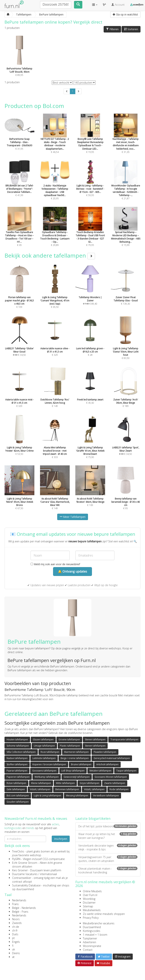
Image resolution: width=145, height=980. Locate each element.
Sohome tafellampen (18, 746)
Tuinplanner (90, 938)
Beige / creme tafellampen (75, 758)
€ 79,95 (90, 232)
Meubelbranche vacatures (99, 923)
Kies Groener (20, 870)
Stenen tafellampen (95, 739)
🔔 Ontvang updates (72, 571)
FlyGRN (16, 859)
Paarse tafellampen (17, 771)
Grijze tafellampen (89, 783)
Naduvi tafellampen (17, 758)
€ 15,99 (126, 232)
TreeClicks (18, 851)
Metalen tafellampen (100, 771)
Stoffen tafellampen (17, 764)
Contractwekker (22, 878)
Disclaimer (89, 903)
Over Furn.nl (90, 895)
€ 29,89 (55, 232)
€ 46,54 (55, 139)
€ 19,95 (90, 139)
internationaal (48, 874)
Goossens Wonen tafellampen (111, 777)
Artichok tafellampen (107, 764)
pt (13, 938)
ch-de (16, 927)
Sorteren (131, 29)
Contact (88, 950)
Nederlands (19, 900)
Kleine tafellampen (41, 783)
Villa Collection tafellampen (21, 752)
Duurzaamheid (92, 927)
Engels (16, 942)
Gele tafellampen (16, 789)
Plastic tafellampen (70, 746)
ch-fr (15, 930)
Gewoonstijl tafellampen (77, 777)
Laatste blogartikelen (93, 818)
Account (118, 5)
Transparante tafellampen (124, 739)
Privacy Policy (91, 918)
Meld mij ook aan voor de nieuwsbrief (55, 564)
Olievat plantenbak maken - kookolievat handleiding (108, 870)
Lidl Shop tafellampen (73, 771)
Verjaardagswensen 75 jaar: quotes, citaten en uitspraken (108, 859)
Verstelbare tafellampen (106, 796)
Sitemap (88, 906)
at (13, 957)
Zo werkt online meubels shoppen (104, 914)
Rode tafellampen (119, 789)
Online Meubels (92, 891)
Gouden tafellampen (18, 802)
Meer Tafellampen (73, 517)
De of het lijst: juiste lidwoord (108, 826)
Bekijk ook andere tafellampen (50, 255)
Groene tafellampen (69, 739)
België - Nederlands (24, 908)
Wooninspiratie (92, 946)
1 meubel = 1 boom (95, 935)
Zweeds (17, 923)
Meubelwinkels (92, 910)
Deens (16, 953)
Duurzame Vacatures (25, 874)
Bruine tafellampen (81, 764)
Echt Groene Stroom (25, 863)
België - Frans (20, 912)
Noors (16, 919)
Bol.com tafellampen (18, 796)
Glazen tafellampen (43, 739)
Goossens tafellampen (44, 771)
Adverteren (89, 942)
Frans (15, 904)
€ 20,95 (55, 185)
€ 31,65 (126, 139)
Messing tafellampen (77, 796)
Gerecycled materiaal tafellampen (112, 758)
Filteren (112, 29)
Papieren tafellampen (18, 777)
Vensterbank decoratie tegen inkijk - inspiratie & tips (108, 847)
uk (13, 949)
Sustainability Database (26, 885)
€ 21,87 (126, 185)
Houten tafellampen (17, 739)
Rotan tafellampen (16, 783)
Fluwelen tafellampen (105, 752)
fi (13, 946)
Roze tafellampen (50, 752)
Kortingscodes (92, 931)
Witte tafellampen (65, 783)
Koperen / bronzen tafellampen (49, 764)
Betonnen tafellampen (67, 789)
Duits (15, 934)
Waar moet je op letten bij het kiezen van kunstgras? (108, 836)
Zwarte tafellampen (115, 783)
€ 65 (19, 232)
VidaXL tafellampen (40, 789)
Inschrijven (61, 839)
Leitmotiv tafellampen (44, 758)
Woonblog (89, 899)
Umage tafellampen (44, 746)
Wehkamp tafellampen (47, 777)
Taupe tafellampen (126, 771)
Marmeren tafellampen (76, 752)
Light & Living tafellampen (47, 796)
